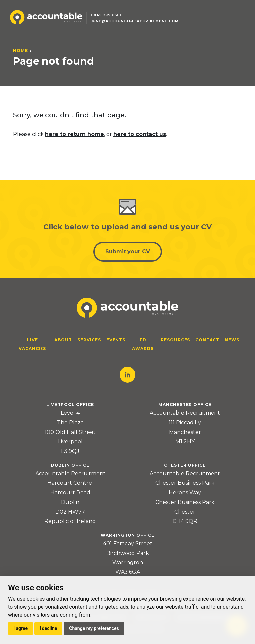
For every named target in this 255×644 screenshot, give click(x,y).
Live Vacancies (33, 344)
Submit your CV (128, 252)
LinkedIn (127, 375)
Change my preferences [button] (94, 628)
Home (20, 50)
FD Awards (143, 344)
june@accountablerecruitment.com (135, 21)
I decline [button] (48, 628)
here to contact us (140, 134)
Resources (175, 340)
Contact (207, 340)
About (63, 340)
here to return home (75, 134)
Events (116, 340)
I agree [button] (20, 628)
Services (89, 340)
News (232, 340)
